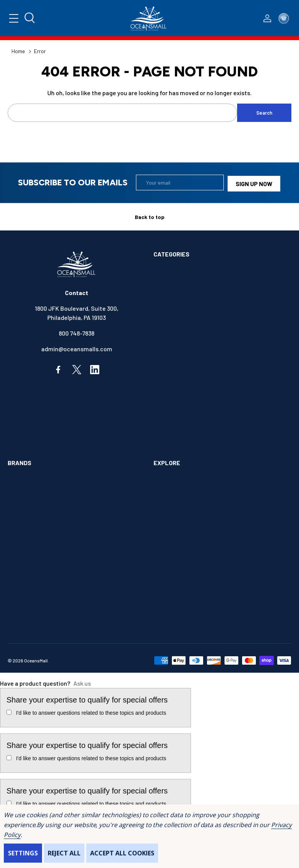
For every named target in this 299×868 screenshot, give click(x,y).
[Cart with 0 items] (284, 18)
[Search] (32, 18)
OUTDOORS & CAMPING (184, 424)
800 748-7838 (77, 331)
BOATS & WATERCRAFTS (187, 299)
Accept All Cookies (122, 853)
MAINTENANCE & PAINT (184, 409)
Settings (23, 853)
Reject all (64, 853)
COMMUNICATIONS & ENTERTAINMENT (204, 330)
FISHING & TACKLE (179, 377)
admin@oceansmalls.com (77, 347)
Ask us (82, 681)
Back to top (150, 215)
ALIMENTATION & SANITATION (193, 268)
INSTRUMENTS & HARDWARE (191, 393)
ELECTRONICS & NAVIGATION (192, 362)
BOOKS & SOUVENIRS (182, 315)
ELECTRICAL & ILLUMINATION (193, 346)
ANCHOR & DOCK (175, 283)
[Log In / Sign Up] (267, 18)
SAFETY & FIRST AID (181, 440)
